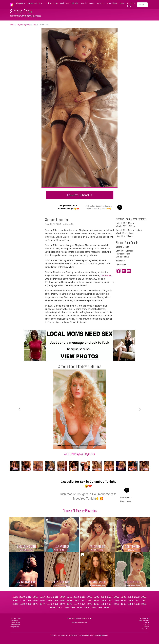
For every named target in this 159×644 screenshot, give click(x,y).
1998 (36, 600)
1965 (123, 604)
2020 (22, 597)
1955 (93, 608)
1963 (137, 604)
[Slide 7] (86, 446)
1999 (29, 600)
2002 (144, 597)
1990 (90, 600)
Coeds (84, 3)
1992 (76, 600)
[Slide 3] (68, 446)
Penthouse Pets (132, 5)
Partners (146, 627)
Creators (92, 3)
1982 (144, 600)
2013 (69, 597)
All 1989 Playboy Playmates (79, 454)
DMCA (147, 623)
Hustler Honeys (15, 623)
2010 (90, 597)
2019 (29, 597)
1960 (59, 608)
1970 (90, 604)
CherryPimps (14, 621)
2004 (130, 597)
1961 (52, 608)
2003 (137, 597)
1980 (22, 604)
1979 (29, 604)
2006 (117, 597)
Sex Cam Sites (103, 635)
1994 (63, 600)
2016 (49, 597)
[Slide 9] (95, 446)
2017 (42, 597)
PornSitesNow (63, 635)
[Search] (142, 5)
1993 (69, 600)
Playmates (20, 3)
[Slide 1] (59, 446)
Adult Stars (64, 3)
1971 (83, 604)
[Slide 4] (73, 446)
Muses (123, 3)
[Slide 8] (91, 446)
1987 (110, 600)
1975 (56, 604)
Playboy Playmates (24, 25)
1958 (73, 608)
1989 (35, 25)
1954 (100, 608)
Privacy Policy (144, 618)
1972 (76, 604)
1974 (63, 604)
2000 (22, 600)
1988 (103, 600)
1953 (107, 608)
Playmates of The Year (36, 3)
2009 (96, 597)
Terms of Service (144, 621)
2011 (83, 597)
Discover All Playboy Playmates (80, 510)
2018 (36, 597)
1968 (103, 604)
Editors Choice (52, 3)
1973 (69, 604)
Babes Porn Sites (92, 635)
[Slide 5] (77, 446)
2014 (63, 597)
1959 (66, 608)
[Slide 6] (82, 446)
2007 (110, 597)
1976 (49, 604)
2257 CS (146, 625)
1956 (86, 608)
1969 (96, 604)
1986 (117, 600)
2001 (15, 600)
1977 (42, 604)
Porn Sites (54, 635)
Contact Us (145, 629)
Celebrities (75, 3)
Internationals (113, 3)
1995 (56, 600)
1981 (15, 604)
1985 (123, 600)
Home (12, 25)
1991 (83, 600)
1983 (137, 600)
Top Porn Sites (73, 635)
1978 (36, 604)
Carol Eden (106, 275)
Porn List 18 (82, 635)
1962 (144, 604)
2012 (76, 597)
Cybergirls (101, 3)
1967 (110, 604)
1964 (130, 604)
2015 (56, 597)
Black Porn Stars (15, 618)
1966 (117, 604)
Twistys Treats (15, 627)
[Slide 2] (64, 446)
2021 (15, 597)
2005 (123, 597)
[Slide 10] (100, 446)
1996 (49, 600)
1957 (80, 608)
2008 (103, 597)
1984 (130, 600)
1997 (42, 600)
